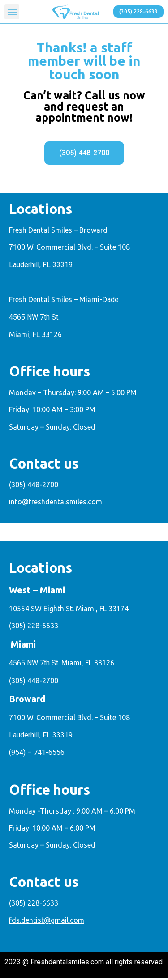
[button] (12, 12)
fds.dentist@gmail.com (47, 922)
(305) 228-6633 (34, 628)
